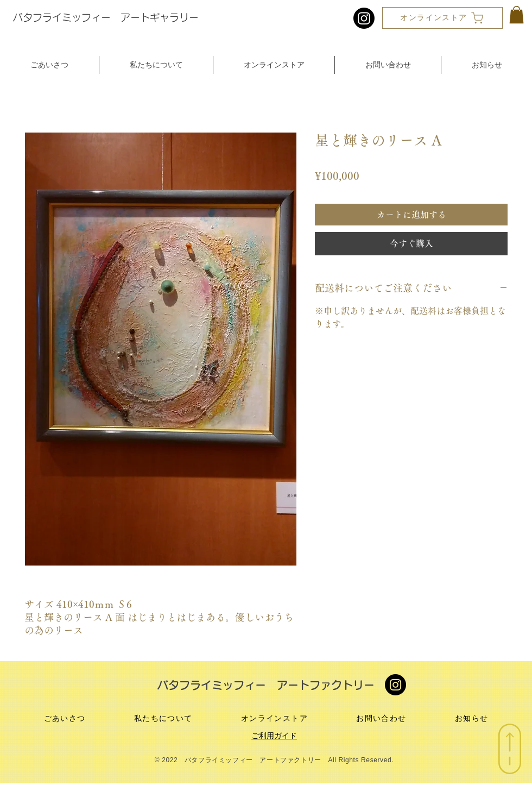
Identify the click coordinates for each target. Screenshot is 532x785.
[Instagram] (364, 18)
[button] (517, 15)
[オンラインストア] (442, 18)
